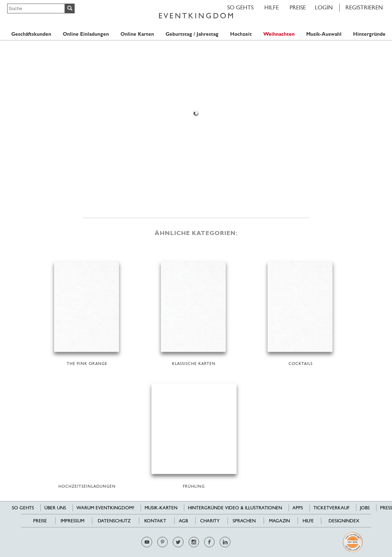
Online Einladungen (86, 34)
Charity (210, 521)
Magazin (279, 521)
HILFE (272, 7)
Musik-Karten (161, 508)
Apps (298, 508)
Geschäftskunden (31, 34)
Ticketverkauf (331, 508)
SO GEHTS (240, 7)
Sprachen (244, 521)
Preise (298, 7)
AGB (183, 521)
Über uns (55, 508)
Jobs (365, 508)
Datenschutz (114, 521)
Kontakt (155, 521)
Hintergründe (369, 34)
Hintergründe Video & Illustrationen (235, 508)
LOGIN (324, 7)
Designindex (344, 521)
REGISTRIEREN (364, 7)
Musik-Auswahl (324, 34)
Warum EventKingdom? (105, 508)
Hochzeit (241, 34)
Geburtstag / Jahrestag (192, 34)
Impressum (72, 521)
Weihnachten (279, 34)
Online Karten (137, 34)
